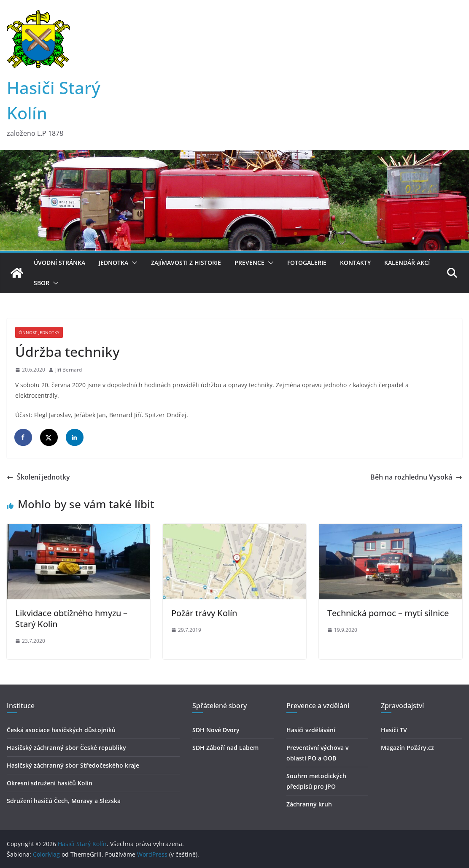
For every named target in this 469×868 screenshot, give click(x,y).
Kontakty (355, 263)
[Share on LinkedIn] (75, 437)
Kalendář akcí (407, 263)
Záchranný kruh (309, 804)
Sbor (42, 283)
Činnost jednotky (39, 332)
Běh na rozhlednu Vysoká (416, 477)
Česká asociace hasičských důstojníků (61, 730)
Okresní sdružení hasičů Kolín (50, 783)
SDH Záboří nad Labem (225, 748)
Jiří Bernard (69, 370)
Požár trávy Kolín (204, 613)
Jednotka (113, 263)
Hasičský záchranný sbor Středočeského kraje (73, 765)
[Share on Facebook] (24, 437)
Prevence (249, 263)
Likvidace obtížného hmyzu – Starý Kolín (71, 619)
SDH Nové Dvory (216, 730)
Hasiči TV (394, 730)
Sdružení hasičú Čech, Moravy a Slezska (64, 801)
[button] (133, 263)
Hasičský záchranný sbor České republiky (66, 748)
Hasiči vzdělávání (311, 730)
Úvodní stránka (59, 263)
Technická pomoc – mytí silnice (388, 613)
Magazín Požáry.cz (407, 748)
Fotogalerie (307, 263)
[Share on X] (49, 437)
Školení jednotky (38, 477)
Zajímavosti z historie (186, 263)
